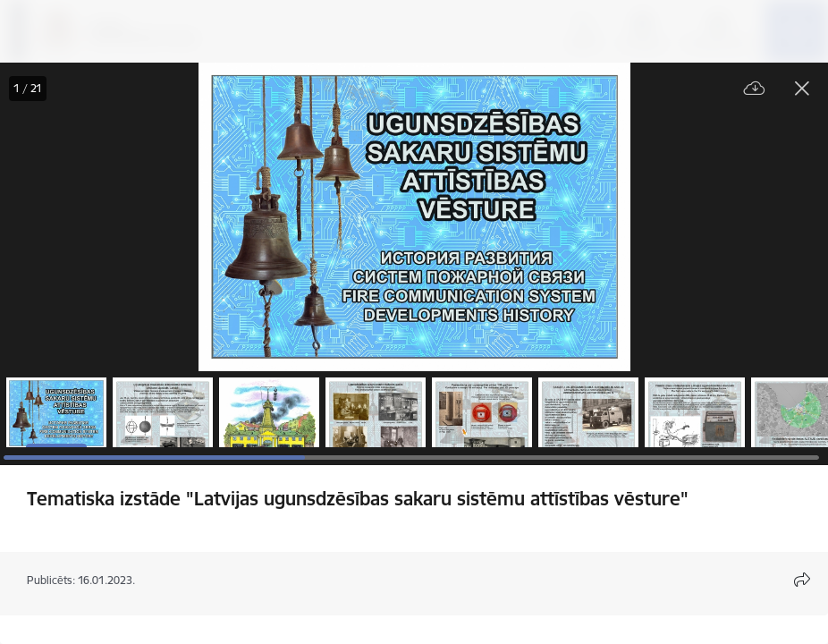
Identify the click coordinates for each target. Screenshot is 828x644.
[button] (56, 412)
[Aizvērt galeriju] (802, 89)
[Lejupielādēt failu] (755, 89)
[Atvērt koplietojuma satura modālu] (802, 580)
